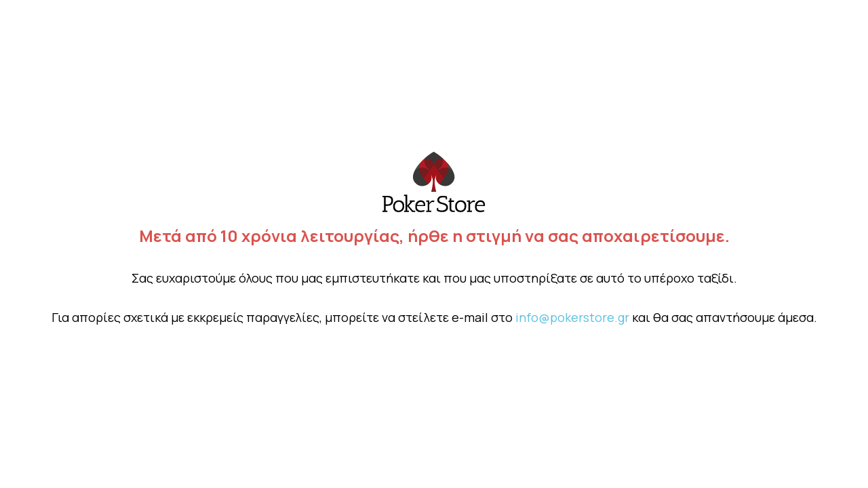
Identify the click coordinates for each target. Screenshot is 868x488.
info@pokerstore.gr (572, 317)
